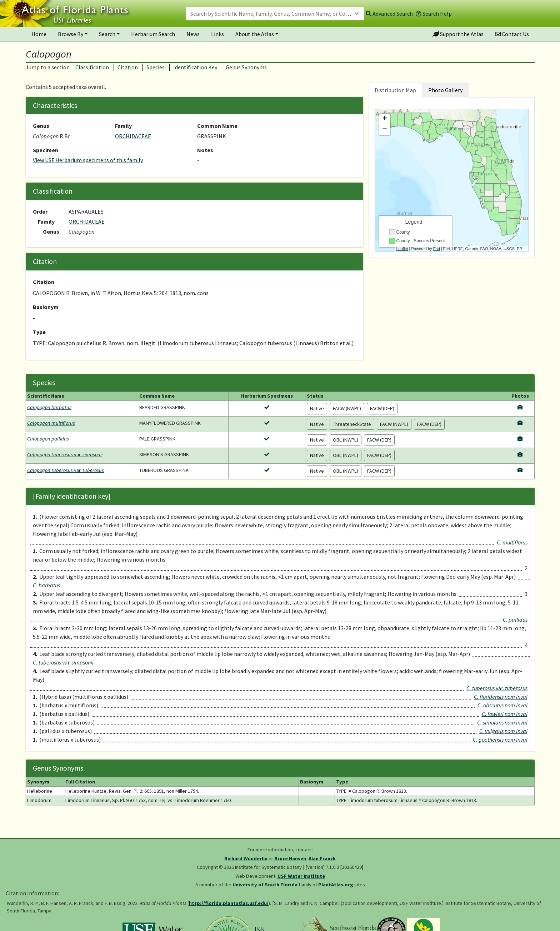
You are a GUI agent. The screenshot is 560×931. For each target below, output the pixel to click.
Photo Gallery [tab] (445, 90)
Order (40, 211)
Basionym (46, 307)
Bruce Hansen (290, 858)
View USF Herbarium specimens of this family (88, 160)
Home (39, 34)
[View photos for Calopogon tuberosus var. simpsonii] (520, 454)
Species (156, 67)
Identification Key (195, 67)
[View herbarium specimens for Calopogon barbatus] (267, 407)
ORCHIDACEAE (133, 136)
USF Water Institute (301, 876)
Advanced (389, 14)
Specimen (46, 150)
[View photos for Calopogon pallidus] (520, 439)
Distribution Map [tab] (395, 90)
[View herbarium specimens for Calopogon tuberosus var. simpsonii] (267, 454)
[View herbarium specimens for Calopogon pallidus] (267, 439)
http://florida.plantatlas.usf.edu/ (229, 903)
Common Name (217, 126)
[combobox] (275, 14)
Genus (41, 126)
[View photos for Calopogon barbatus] (520, 407)
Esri (437, 249)
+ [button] (384, 119)
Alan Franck (322, 858)
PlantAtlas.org (336, 885)
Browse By (71, 34)
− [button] (384, 130)
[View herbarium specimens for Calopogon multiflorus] (267, 423)
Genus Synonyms (246, 67)
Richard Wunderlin (246, 858)
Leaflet (402, 249)
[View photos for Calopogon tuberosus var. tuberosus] (520, 470)
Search (107, 34)
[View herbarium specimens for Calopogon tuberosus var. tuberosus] (267, 470)
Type (39, 332)
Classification (92, 67)
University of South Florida (265, 885)
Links (217, 34)
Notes (205, 150)
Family (123, 126)
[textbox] (271, 14)
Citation (128, 67)
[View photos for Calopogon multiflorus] (520, 423)
